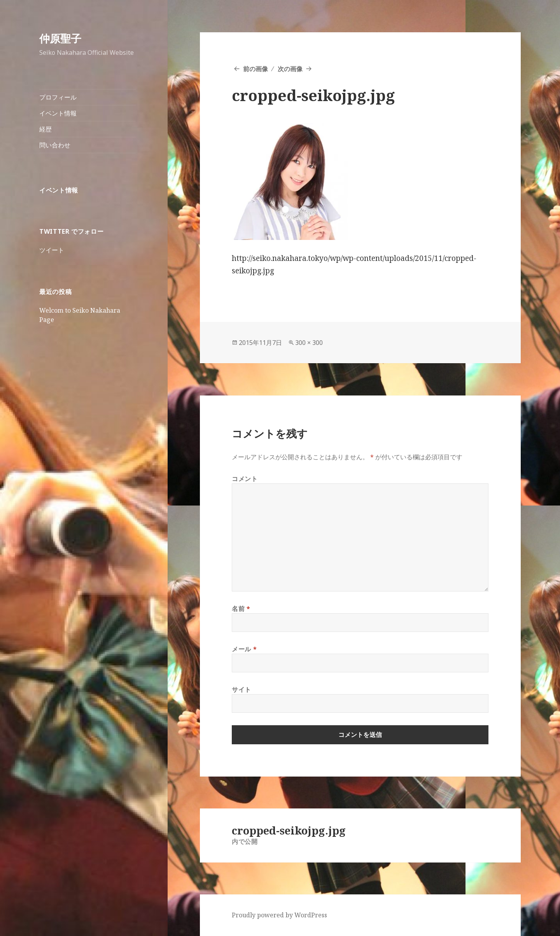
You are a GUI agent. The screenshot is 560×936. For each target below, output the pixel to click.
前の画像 (255, 69)
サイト (241, 689)
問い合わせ (55, 145)
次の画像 (290, 69)
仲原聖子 (60, 38)
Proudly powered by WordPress (279, 915)
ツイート (52, 250)
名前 (241, 609)
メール (244, 649)
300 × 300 (309, 343)
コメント (245, 479)
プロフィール (58, 97)
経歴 (45, 129)
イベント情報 (58, 113)
